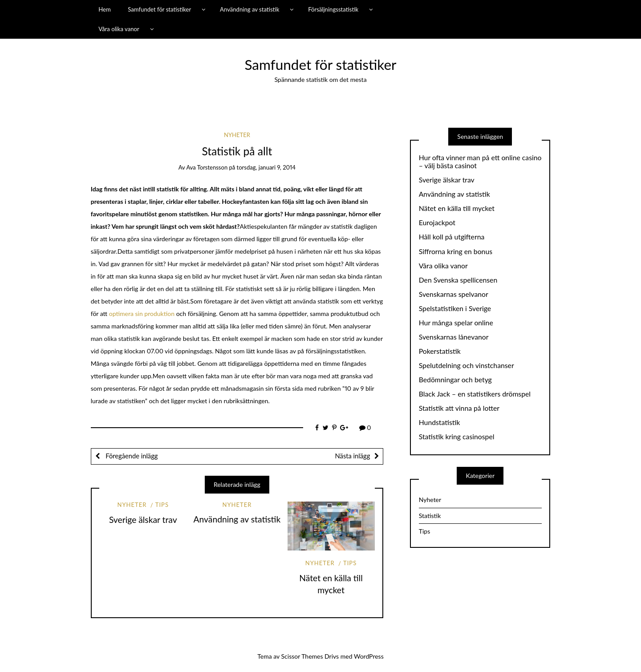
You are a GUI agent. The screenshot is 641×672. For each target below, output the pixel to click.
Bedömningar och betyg (455, 380)
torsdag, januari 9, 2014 (266, 167)
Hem (105, 9)
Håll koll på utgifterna (452, 237)
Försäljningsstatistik (333, 9)
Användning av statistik (250, 9)
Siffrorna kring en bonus (456, 251)
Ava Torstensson (207, 167)
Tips (162, 505)
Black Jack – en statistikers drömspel (475, 394)
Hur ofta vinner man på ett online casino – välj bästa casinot (480, 162)
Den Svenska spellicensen (458, 280)
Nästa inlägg (353, 456)
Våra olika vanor (119, 29)
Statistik (430, 516)
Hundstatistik (440, 422)
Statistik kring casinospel (457, 437)
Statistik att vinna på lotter (459, 408)
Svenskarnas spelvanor (454, 294)
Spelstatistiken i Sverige (455, 308)
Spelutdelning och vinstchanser (467, 365)
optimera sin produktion (142, 314)
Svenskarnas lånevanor (454, 337)
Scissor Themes (302, 656)
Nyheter (237, 135)
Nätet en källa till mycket (457, 208)
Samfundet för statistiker (159, 9)
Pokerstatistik (440, 351)
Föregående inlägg (131, 456)
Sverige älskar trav (143, 520)
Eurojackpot (437, 223)
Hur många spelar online (456, 323)
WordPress (369, 656)
